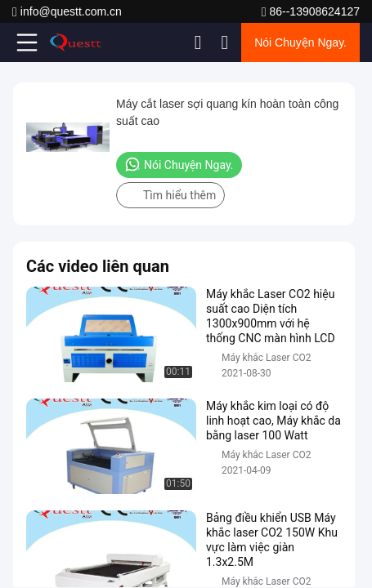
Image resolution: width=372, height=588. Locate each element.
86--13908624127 (311, 12)
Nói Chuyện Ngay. (300, 42)
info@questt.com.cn (67, 12)
